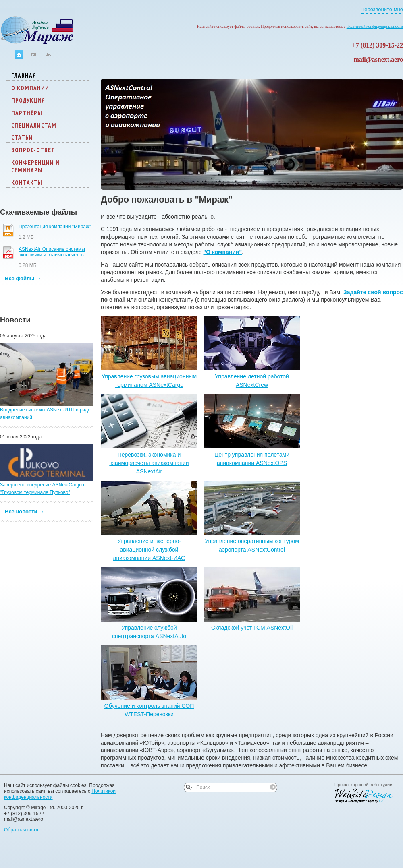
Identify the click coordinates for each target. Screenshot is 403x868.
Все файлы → (23, 278)
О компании (30, 88)
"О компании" (223, 252)
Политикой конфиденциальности (375, 26)
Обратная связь (22, 830)
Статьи (22, 137)
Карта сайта (49, 55)
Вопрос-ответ (33, 150)
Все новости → (24, 512)
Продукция (28, 100)
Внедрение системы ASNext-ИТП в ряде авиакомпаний (46, 381)
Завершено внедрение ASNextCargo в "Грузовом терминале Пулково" (46, 470)
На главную (19, 55)
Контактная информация (34, 55)
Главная (24, 75)
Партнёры (27, 113)
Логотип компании (37, 27)
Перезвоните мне (382, 10)
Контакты (27, 183)
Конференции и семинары (35, 166)
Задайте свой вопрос (373, 292)
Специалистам (34, 125)
